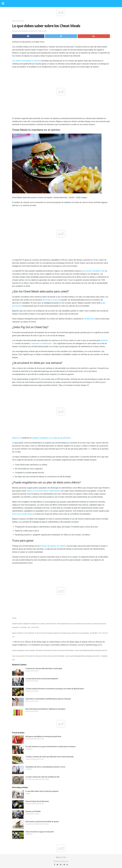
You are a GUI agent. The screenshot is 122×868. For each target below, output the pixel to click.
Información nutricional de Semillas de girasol (42, 822)
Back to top (61, 857)
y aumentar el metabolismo (41, 343)
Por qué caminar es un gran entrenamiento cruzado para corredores (51, 747)
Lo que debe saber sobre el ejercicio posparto (42, 791)
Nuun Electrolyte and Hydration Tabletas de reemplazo (45, 709)
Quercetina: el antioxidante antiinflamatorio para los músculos (48, 699)
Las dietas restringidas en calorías (26, 61)
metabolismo (89, 319)
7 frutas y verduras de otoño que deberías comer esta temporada (49, 757)
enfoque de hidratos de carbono (53, 546)
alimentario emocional (52, 300)
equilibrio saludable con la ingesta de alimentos (51, 438)
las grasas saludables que (94, 271)
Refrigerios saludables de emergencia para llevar (43, 736)
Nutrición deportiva (18, 21)
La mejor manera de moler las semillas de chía (42, 777)
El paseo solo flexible (33, 811)
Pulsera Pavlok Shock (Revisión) (37, 801)
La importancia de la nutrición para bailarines (42, 679)
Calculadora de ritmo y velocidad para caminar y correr (45, 767)
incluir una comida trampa (22, 514)
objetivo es (17, 438)
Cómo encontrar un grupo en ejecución (40, 832)
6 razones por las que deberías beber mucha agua (44, 668)
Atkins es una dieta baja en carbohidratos (44, 491)
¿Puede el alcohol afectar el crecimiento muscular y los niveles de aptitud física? (55, 689)
